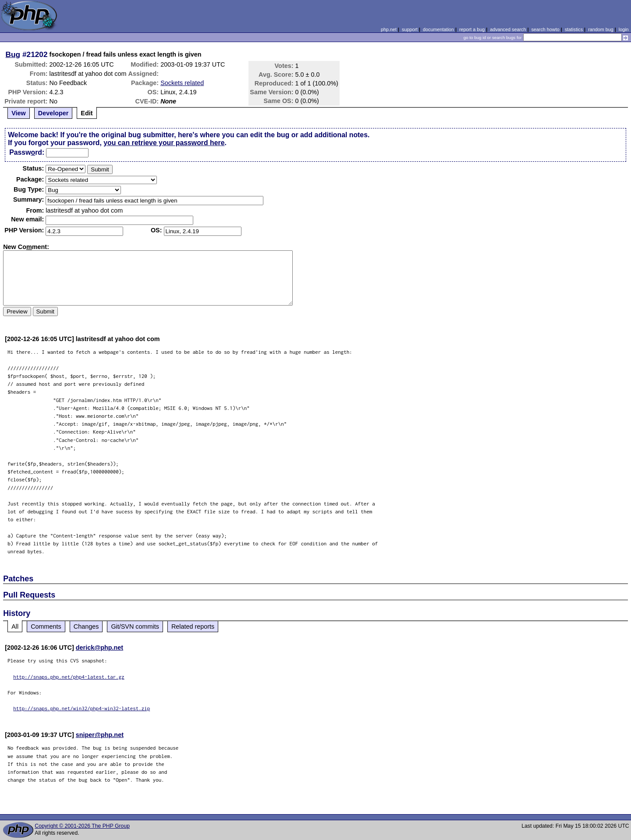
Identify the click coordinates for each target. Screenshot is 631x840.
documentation (438, 29)
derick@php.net (99, 648)
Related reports (193, 626)
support (410, 29)
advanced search (508, 29)
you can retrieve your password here (164, 143)
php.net (389, 29)
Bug (13, 54)
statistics (574, 29)
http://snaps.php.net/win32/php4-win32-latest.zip (82, 708)
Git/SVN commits (135, 626)
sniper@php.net (100, 735)
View (19, 113)
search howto (545, 29)
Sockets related (182, 83)
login (624, 29)
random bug (601, 29)
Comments (46, 626)
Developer (53, 113)
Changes (86, 626)
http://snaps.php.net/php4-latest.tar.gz (69, 677)
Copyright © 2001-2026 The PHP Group (82, 826)
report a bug (472, 29)
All (15, 626)
